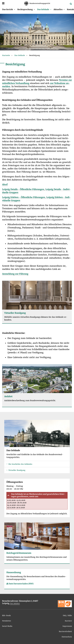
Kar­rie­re (68, 621)
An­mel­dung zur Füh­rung (15, 274)
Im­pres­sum (67, 626)
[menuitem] (9, 9)
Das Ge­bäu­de (43, 9)
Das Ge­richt (8, 9)
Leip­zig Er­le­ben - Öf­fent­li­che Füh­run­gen (24, 197)
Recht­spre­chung (25, 9)
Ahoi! (5, 184)
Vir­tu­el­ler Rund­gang (17, 470)
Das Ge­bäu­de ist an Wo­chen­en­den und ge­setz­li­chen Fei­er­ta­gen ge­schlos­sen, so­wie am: (38, 495)
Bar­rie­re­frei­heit (65, 631)
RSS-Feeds (6, 615)
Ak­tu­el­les (58, 9)
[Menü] (3, 3)
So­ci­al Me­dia (7, 626)
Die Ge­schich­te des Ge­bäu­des (20, 464)
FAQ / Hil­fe (67, 615)
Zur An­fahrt (15, 603)
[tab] (37, 495)
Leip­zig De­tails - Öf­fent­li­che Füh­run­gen (23, 189)
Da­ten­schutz (67, 637)
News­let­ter (7, 621)
